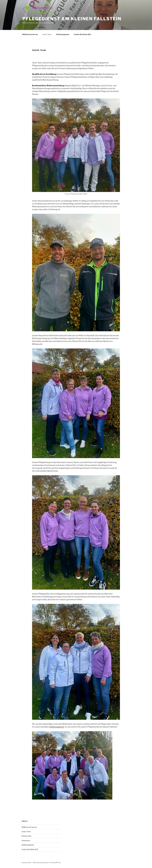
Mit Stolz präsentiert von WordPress (47, 862)
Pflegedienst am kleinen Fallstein (72, 19)
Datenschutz (26, 836)
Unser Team (47, 34)
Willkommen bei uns (30, 34)
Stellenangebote (63, 34)
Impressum (26, 840)
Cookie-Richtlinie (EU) (82, 34)
